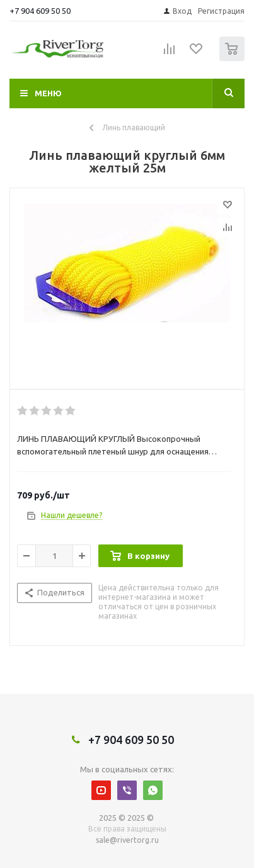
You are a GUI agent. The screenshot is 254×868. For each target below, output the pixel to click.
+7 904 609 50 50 (40, 11)
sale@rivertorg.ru (127, 840)
